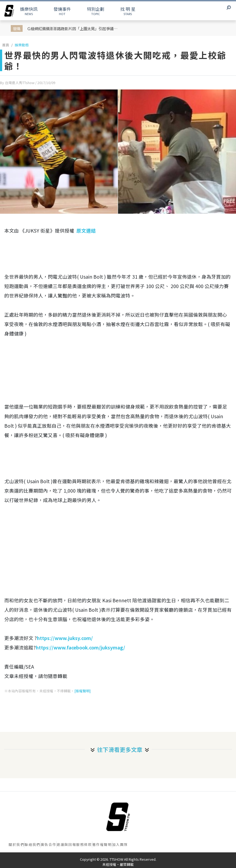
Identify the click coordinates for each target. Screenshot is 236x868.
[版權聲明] (82, 691)
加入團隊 (120, 844)
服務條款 (84, 844)
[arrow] (9, 11)
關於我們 (16, 844)
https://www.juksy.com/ (65, 638)
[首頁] (118, 817)
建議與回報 (66, 844)
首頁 (6, 45)
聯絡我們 (32, 844)
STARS (128, 11)
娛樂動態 (22, 45)
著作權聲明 (102, 844)
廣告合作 (48, 844)
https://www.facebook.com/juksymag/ (80, 647)
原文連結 (86, 231)
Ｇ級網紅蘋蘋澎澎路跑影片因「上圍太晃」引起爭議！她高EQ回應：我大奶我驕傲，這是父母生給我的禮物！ (74, 28)
